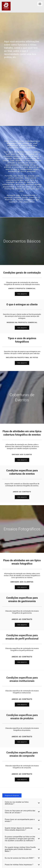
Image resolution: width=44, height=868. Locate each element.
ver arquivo (22, 587)
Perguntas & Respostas (12, 795)
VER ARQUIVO (22, 294)
